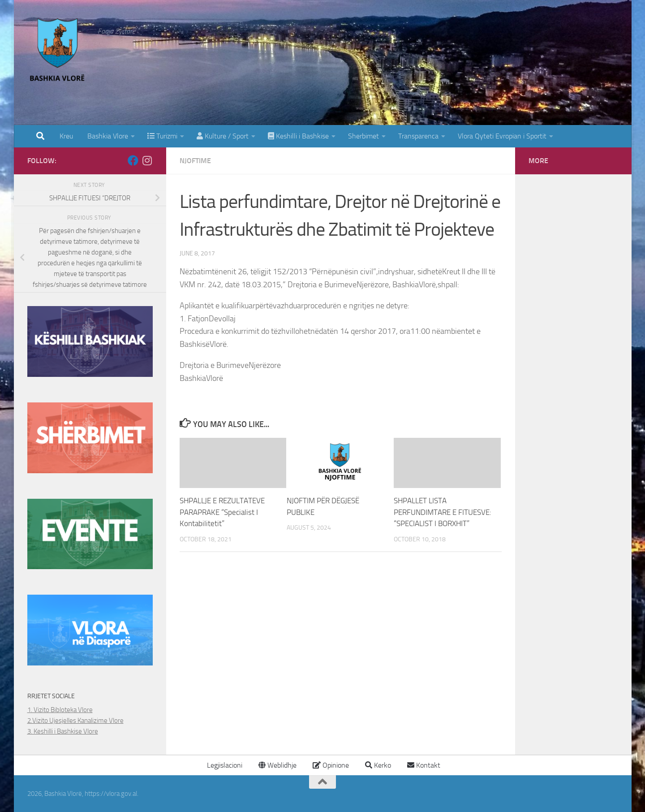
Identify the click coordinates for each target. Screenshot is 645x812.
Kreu (66, 136)
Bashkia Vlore (107, 136)
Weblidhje (277, 765)
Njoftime (195, 161)
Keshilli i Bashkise (298, 136)
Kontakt (424, 765)
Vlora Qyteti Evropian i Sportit (502, 136)
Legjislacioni (224, 765)
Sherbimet (363, 136)
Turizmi (162, 136)
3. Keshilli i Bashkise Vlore (63, 731)
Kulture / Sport (223, 136)
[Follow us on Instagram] (147, 160)
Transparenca (418, 136)
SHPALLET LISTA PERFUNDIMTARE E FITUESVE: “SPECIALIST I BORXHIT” (443, 512)
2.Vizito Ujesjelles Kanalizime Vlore (75, 721)
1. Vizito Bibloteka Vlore (60, 710)
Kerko (378, 765)
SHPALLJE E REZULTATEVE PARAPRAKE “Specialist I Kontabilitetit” (222, 512)
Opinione (331, 765)
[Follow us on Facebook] (133, 160)
